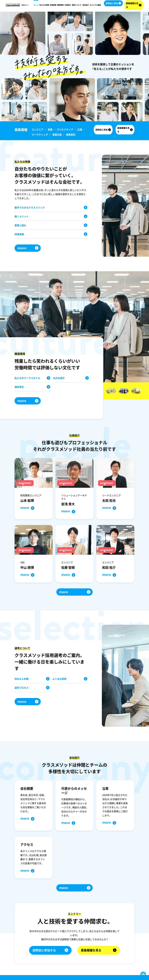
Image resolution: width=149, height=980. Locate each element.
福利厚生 (32, 387)
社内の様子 (71, 378)
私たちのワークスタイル (32, 378)
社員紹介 (68, 5)
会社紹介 (86, 5)
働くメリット (51, 216)
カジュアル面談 (95, 5)
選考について (77, 5)
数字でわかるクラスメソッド (51, 207)
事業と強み (51, 225)
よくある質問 (70, 679)
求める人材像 (32, 679)
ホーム (36, 5)
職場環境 (60, 5)
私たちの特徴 (44, 5)
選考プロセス (32, 688)
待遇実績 (53, 5)
